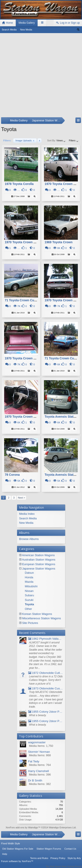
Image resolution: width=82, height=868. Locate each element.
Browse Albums (29, 539)
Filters (74, 140)
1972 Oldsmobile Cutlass (46, 673)
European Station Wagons (39, 564)
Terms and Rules (39, 861)
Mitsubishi (31, 586)
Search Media (9, 30)
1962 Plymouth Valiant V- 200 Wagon (46, 639)
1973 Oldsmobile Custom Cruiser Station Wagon (46, 688)
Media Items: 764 (40, 765)
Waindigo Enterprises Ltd (62, 827)
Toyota (30, 604)
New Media (26, 30)
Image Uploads (25, 140)
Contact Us (70, 852)
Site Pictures (30, 623)
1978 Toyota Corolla (19, 184)
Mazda (29, 582)
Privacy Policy (58, 861)
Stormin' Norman (39, 752)
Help (5, 857)
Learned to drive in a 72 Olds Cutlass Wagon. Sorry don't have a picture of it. (46, 680)
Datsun (29, 573)
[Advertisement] (41, 76)
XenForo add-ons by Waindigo (22, 827)
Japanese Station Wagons (39, 569)
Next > (21, 498)
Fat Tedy (34, 761)
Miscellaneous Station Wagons (41, 618)
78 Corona (12, 475)
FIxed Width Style (10, 846)
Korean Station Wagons (37, 614)
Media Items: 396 (40, 775)
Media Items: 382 (40, 784)
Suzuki (29, 600)
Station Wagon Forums (49, 852)
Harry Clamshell (39, 771)
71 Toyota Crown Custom (23, 300)
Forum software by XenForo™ (17, 864)
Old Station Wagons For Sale (18, 852)
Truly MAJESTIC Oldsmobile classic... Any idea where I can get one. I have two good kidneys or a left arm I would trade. (46, 699)
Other (29, 609)
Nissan (29, 591)
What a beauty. (38, 715)
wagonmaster (37, 742)
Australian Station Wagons (39, 560)
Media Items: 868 (40, 755)
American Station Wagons (38, 555)
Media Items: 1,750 (41, 746)
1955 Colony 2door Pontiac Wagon (46, 712)
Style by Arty (74, 861)
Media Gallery (27, 23)
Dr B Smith (35, 780)
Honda (29, 577)
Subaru (30, 595)
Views (61, 140)
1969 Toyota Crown (58, 242)
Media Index (27, 514)
